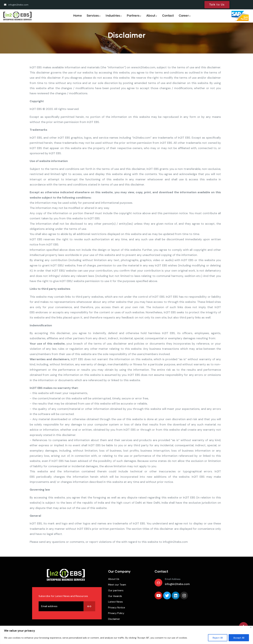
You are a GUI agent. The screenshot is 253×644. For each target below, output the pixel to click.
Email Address (173, 579)
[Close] (251, 627)
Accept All (239, 638)
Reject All (218, 638)
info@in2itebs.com (177, 584)
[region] (126, 635)
